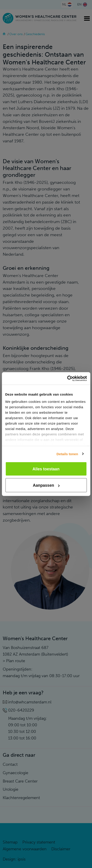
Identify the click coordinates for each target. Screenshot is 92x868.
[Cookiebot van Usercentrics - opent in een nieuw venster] (67, 378)
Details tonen (67, 454)
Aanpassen (46, 485)
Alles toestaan (46, 469)
